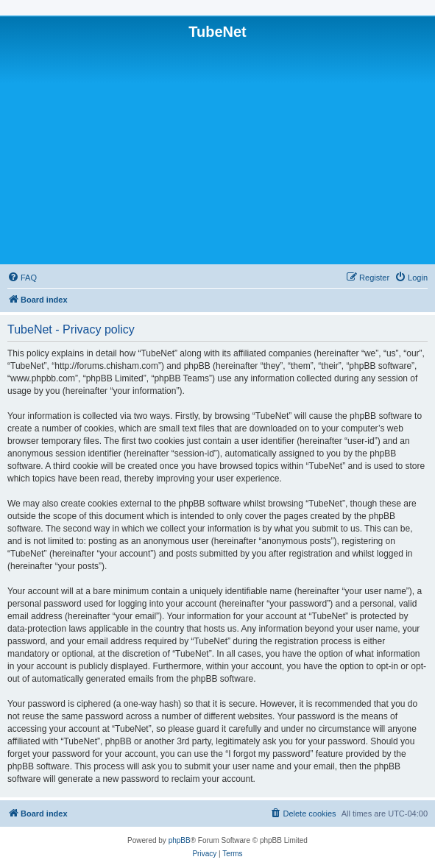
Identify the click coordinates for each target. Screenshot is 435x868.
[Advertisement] (217, 151)
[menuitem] (22, 278)
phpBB (180, 840)
